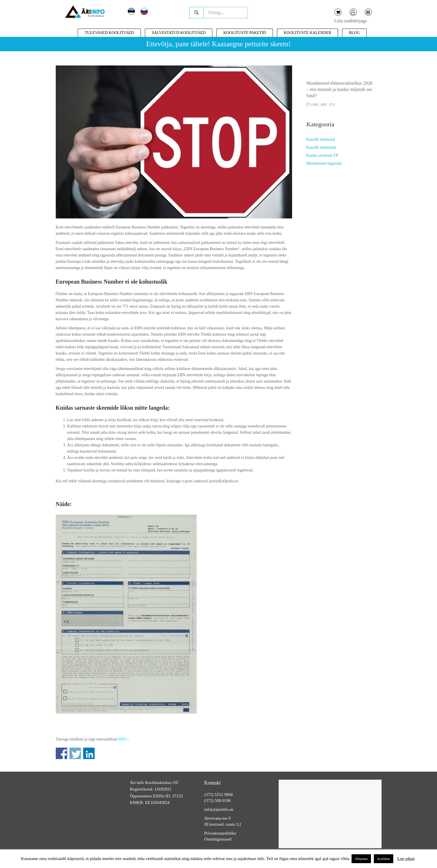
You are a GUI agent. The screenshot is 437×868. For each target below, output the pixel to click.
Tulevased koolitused (109, 33)
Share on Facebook (61, 753)
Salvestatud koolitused (179, 33)
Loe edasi (406, 859)
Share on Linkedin (89, 753)
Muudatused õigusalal (324, 163)
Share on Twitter (75, 753)
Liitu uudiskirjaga (351, 21)
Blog (354, 33)
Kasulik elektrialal (321, 147)
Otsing (196, 13)
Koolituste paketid (245, 33)
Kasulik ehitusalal (321, 139)
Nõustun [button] (361, 859)
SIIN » (123, 739)
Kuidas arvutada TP (322, 155)
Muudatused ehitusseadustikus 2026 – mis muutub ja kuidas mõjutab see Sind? (339, 89)
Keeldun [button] (384, 859)
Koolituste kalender (308, 33)
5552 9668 (224, 795)
